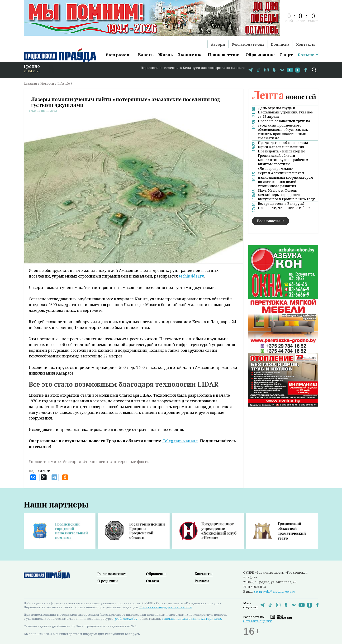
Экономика (190, 55)
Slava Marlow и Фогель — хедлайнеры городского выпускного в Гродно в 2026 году (286, 195)
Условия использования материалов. (192, 619)
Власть (146, 55)
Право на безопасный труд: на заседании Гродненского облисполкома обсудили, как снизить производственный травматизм (284, 130)
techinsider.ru (192, 276)
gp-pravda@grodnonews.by (275, 591)
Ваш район (118, 55)
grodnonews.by (126, 619)
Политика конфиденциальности (166, 607)
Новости (47, 83)
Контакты (305, 44)
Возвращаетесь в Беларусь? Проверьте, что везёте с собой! (284, 206)
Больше (306, 55)
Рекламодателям (248, 44)
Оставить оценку (257, 621)
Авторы (218, 44)
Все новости (268, 221)
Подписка (280, 44)
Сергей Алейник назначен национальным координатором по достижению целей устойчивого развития (286, 180)
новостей (284, 96)
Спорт (286, 55)
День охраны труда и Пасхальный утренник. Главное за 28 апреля (285, 112)
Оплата (153, 581)
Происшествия (224, 55)
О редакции (108, 581)
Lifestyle (64, 83)
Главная (30, 83)
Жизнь (166, 55)
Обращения (156, 574)
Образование (260, 55)
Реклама (202, 581)
